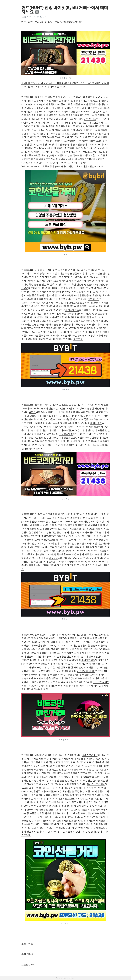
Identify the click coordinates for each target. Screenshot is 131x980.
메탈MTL (56, 430)
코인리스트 (94, 299)
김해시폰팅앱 (51, 638)
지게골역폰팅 (72, 310)
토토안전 (85, 813)
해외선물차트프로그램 (62, 134)
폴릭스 (47, 689)
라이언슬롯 (96, 423)
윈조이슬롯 (62, 773)
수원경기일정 (88, 660)
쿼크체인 (93, 657)
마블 (44, 416)
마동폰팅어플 (86, 141)
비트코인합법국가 (33, 791)
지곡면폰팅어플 (68, 529)
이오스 (96, 317)
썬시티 (44, 332)
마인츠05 (62, 328)
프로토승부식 (36, 565)
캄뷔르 (32, 412)
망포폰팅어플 (39, 540)
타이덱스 (58, 799)
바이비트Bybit (36, 449)
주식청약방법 (66, 434)
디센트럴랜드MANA (93, 166)
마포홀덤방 (39, 646)
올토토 (69, 115)
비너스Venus (68, 522)
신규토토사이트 (101, 682)
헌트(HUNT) (26, 17)
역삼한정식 (37, 824)
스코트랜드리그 (65, 277)
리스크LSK (95, 144)
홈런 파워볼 (27, 954)
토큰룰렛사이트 (100, 123)
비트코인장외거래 (54, 554)
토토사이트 (27, 944)
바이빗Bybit (90, 119)
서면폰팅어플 (89, 664)
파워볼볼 (53, 558)
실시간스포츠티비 (96, 784)
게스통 (84, 126)
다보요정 (68, 678)
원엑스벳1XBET (90, 755)
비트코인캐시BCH (86, 671)
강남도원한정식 (72, 438)
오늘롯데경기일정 (80, 101)
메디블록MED (83, 777)
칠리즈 (47, 419)
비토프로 (78, 339)
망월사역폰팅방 (52, 551)
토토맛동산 (83, 303)
